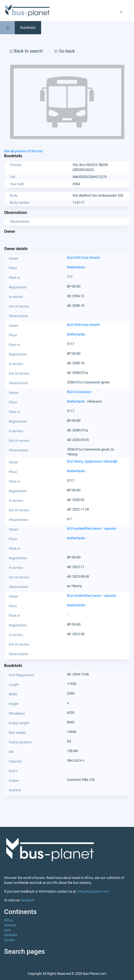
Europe (9, 940)
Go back (65, 51)
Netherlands (76, 267)
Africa (8, 920)
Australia (11, 935)
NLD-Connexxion (79, 392)
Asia (7, 930)
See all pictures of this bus (23, 151)
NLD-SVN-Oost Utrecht (84, 258)
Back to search (26, 51)
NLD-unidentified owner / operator (92, 529)
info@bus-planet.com (93, 892)
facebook (28, 900)
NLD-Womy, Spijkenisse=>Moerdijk (92, 462)
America (10, 925)
